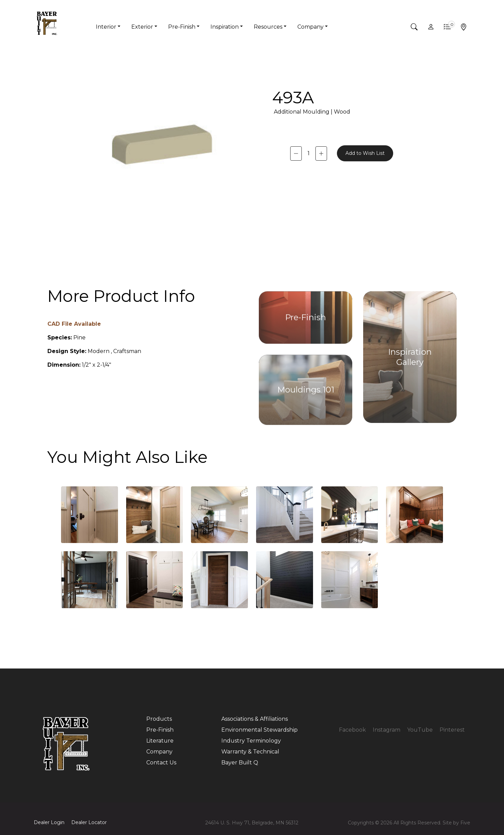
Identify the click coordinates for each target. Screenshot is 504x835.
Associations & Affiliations (255, 719)
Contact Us (161, 763)
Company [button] (310, 27)
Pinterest (452, 730)
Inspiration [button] (225, 27)
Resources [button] (268, 27)
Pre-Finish (160, 730)
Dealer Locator (89, 822)
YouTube (420, 730)
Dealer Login (49, 822)
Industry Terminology (251, 741)
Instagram (387, 730)
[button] (414, 27)
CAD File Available (74, 324)
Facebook (352, 730)
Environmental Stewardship (260, 730)
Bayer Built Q (240, 763)
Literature (160, 741)
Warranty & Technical (250, 752)
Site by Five (456, 823)
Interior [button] (106, 27)
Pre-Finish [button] (182, 27)
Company (159, 752)
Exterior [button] (142, 27)
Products (159, 719)
